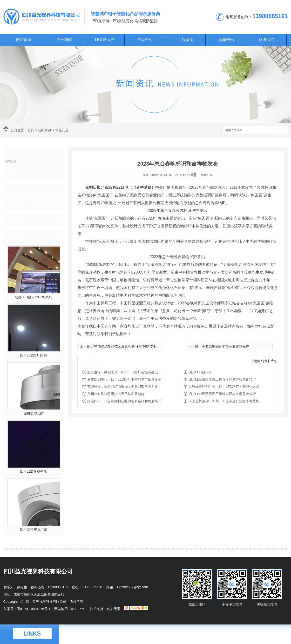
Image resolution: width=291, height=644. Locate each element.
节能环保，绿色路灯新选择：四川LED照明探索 (123, 387)
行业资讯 (19, 189)
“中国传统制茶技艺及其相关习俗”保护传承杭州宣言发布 (135, 346)
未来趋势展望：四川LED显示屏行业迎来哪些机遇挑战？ (227, 401)
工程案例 (186, 40)
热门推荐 (19, 235)
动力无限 (114, 609)
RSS (74, 609)
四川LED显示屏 (200, 372)
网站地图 (61, 609)
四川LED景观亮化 (33, 471)
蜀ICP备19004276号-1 (34, 609)
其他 (15, 220)
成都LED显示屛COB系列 (34, 297)
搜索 (279, 131)
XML (83, 609)
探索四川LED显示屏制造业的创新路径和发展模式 (124, 401)
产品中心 (145, 40)
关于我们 (64, 40)
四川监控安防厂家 (34, 530)
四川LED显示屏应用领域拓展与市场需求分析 (222, 394)
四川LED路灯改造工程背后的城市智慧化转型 (222, 379)
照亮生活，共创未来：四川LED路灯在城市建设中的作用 (126, 372)
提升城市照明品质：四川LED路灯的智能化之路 (224, 387)
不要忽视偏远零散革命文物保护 (225, 346)
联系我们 (267, 40)
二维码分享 (205, 175)
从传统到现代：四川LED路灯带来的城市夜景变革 (124, 379)
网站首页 (24, 40)
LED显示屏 (105, 40)
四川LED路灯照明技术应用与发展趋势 (116, 394)
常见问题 (62, 130)
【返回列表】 (261, 361)
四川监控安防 (34, 413)
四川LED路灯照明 (33, 355)
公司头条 (19, 174)
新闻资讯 (226, 40)
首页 (31, 130)
